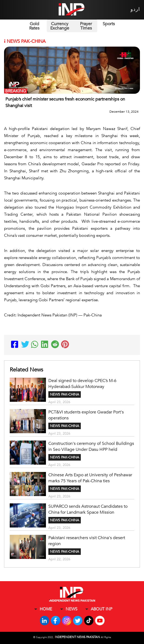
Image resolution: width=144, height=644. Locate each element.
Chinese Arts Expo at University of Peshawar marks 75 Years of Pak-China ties (90, 478)
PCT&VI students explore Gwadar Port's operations (86, 415)
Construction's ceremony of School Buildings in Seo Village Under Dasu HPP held (91, 446)
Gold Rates (34, 26)
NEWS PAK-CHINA (65, 394)
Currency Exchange (60, 26)
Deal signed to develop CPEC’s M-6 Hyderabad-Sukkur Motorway (82, 384)
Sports (109, 24)
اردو (135, 9)
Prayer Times (86, 26)
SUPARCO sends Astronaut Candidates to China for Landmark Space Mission (88, 509)
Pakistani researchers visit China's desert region (87, 541)
